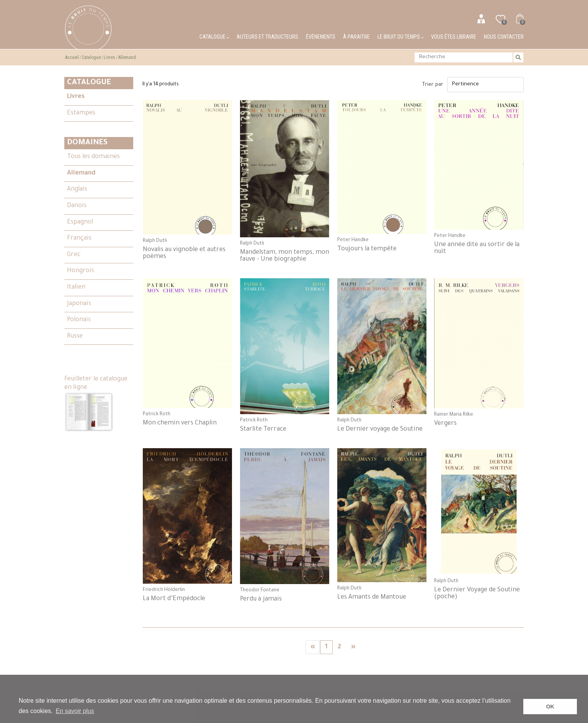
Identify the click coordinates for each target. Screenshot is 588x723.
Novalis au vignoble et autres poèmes (184, 253)
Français (79, 238)
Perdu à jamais (261, 599)
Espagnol (80, 222)
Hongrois (81, 271)
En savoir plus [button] (75, 711)
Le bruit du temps (400, 37)
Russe (75, 336)
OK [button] (550, 707)
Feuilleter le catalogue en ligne (96, 404)
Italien (76, 287)
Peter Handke (353, 240)
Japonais (79, 304)
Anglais (77, 189)
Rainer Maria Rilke (454, 415)
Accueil (72, 57)
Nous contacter (504, 37)
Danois (77, 206)
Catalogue (214, 37)
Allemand (127, 57)
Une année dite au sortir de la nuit (477, 248)
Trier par (433, 85)
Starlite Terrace (263, 429)
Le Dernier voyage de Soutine (380, 429)
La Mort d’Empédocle (174, 599)
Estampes (81, 113)
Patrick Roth (157, 415)
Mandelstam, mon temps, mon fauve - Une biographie (285, 256)
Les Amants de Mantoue (372, 597)
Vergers (445, 424)
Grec (74, 255)
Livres (109, 57)
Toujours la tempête (367, 249)
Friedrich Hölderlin (164, 590)
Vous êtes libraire (454, 37)
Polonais (79, 320)
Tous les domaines (93, 157)
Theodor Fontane (260, 591)
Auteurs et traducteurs (267, 37)
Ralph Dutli (155, 241)
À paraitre (356, 37)
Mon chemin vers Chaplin (180, 423)
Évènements (321, 37)
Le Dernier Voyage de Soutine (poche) (477, 594)
